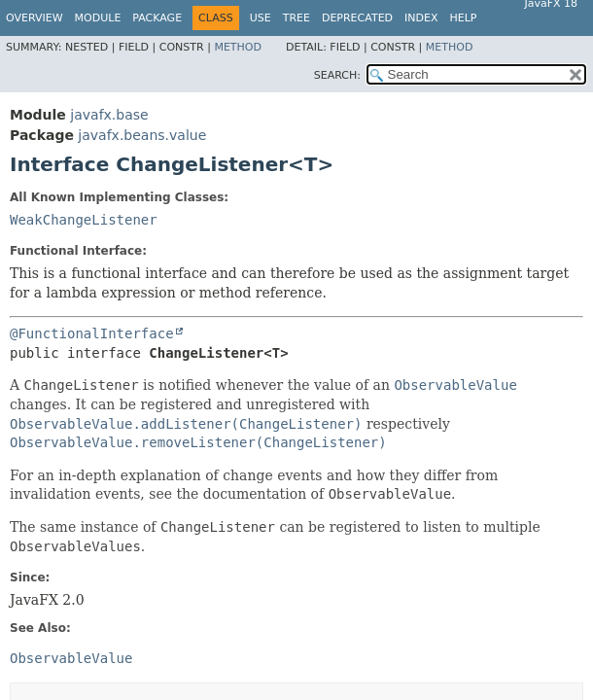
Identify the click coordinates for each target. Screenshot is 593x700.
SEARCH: (337, 75)
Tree (296, 18)
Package (157, 18)
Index (421, 18)
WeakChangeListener (84, 220)
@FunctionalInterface (92, 333)
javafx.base (109, 115)
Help (464, 18)
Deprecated (357, 18)
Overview (35, 18)
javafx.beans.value (142, 135)
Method (238, 47)
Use (261, 18)
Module (98, 18)
